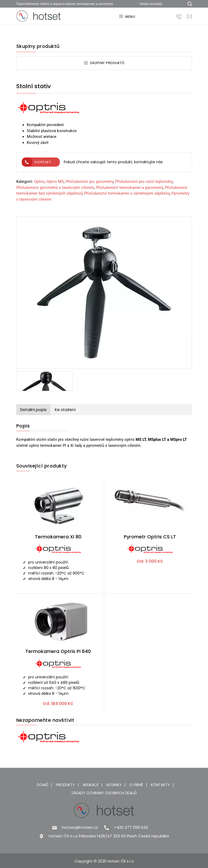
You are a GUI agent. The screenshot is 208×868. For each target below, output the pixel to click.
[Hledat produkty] (160, 4)
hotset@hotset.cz (80, 827)
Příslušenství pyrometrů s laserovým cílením (55, 188)
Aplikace (91, 785)
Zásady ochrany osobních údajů (104, 793)
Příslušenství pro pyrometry (89, 182)
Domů (43, 785)
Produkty (65, 785)
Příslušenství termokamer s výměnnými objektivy (127, 193)
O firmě (136, 785)
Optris (39, 182)
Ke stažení (65, 410)
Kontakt (37, 162)
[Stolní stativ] (104, 294)
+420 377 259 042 (131, 827)
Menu (127, 16)
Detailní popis (33, 410)
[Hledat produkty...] (188, 4)
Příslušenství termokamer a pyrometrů (129, 188)
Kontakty (160, 785)
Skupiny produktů (104, 63)
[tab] (34, 410)
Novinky (114, 785)
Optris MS (55, 182)
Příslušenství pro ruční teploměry (144, 182)
